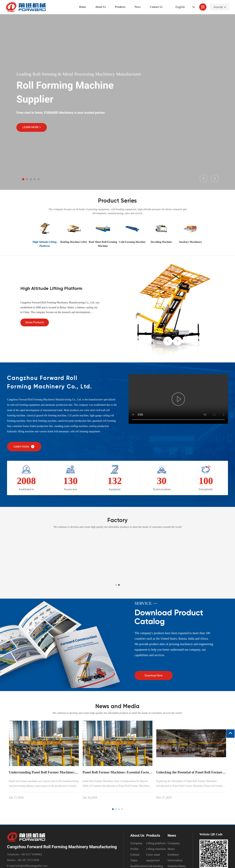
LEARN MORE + (32, 127)
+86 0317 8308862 (31, 854)
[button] (23, 179)
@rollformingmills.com (34, 866)
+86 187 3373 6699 (28, 860)
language (218, 8)
